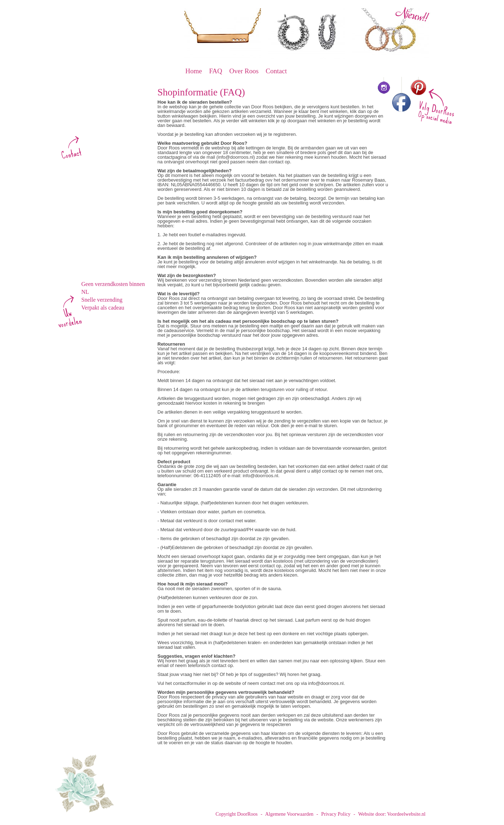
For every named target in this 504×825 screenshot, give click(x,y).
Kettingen (94, 212)
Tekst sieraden (101, 231)
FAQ (216, 71)
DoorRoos (114, 48)
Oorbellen (94, 193)
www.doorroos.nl (100, 130)
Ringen (90, 221)
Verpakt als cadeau (103, 308)
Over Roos (244, 71)
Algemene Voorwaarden (289, 814)
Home (194, 71)
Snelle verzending (102, 300)
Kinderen (93, 240)
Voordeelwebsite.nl (406, 814)
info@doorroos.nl (100, 136)
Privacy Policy (336, 814)
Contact (276, 71)
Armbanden (97, 203)
